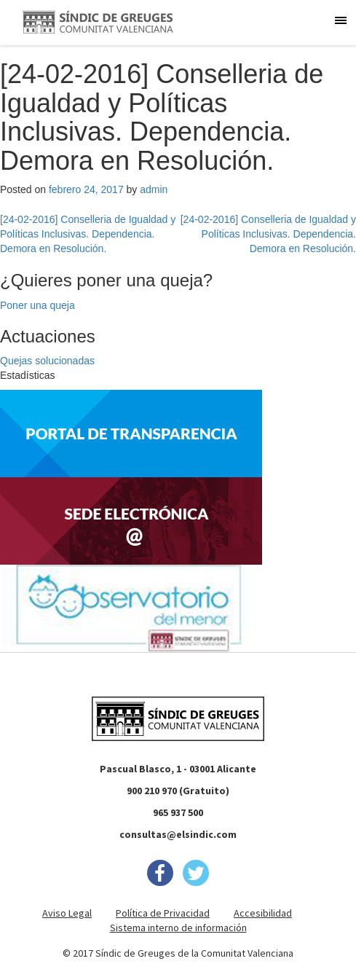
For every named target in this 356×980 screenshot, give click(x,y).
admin (154, 189)
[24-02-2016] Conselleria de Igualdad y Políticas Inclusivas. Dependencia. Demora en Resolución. (88, 234)
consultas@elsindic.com (178, 834)
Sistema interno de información (178, 928)
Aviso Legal (67, 913)
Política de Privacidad (163, 913)
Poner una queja (37, 305)
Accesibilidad (263, 913)
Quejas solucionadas (47, 361)
